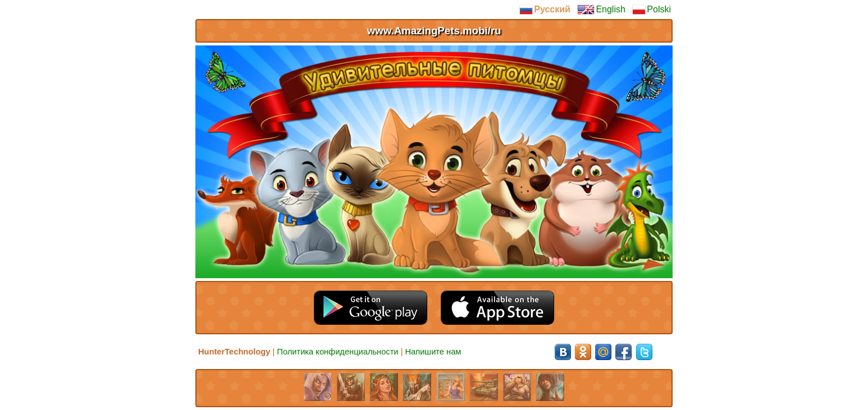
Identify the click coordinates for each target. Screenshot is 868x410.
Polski (652, 10)
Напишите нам (433, 352)
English (601, 10)
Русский (545, 10)
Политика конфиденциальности (337, 352)
